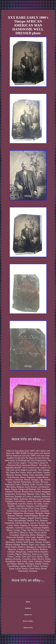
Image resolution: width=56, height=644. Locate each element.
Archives (28, 608)
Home (28, 602)
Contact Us (28, 615)
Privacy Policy (28, 621)
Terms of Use (28, 627)
